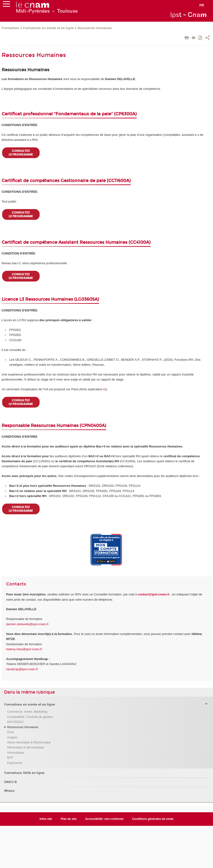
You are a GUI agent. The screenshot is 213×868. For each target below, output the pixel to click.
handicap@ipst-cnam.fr (22, 669)
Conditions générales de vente (153, 819)
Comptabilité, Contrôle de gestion (30, 717)
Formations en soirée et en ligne (48, 28)
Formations (10, 28)
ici (104, 389)
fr (202, 5)
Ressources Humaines (95, 28)
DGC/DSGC (16, 722)
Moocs (9, 791)
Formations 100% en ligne (24, 773)
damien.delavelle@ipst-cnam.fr (28, 624)
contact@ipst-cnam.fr (153, 594)
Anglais (12, 737)
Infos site (46, 819)
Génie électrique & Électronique (29, 742)
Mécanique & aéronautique (26, 747)
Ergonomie (15, 763)
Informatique (16, 753)
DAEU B (10, 782)
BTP (10, 758)
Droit (10, 732)
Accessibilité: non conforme (104, 819)
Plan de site (69, 819)
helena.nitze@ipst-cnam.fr (24, 649)
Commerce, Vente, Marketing (27, 712)
